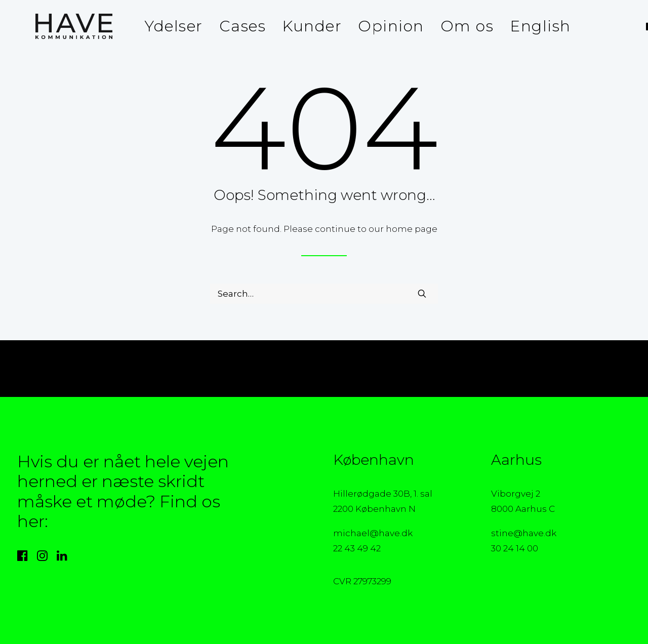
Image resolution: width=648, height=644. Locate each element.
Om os (455, 26)
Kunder (300, 26)
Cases (231, 26)
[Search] (324, 294)
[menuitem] (161, 26)
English (528, 26)
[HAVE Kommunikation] (56, 26)
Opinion (379, 26)
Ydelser (161, 26)
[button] (639, 26)
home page (412, 229)
